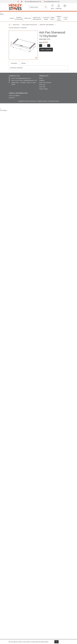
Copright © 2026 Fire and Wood (27, 101)
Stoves (12, 18)
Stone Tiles (66, 18)
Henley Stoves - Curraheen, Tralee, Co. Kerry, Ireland (22, 83)
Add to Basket (46, 50)
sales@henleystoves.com (52, 2)
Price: (41, 42)
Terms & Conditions (14, 96)
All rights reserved (42, 101)
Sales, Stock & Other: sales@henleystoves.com (23, 80)
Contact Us (12, 98)
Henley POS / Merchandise (37, 18)
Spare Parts (52, 18)
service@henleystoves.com (33, 2)
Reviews (24, 63)
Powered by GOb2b (54, 101)
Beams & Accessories (19, 18)
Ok (56, 642)
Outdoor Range (46, 18)
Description (14, 63)
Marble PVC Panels (59, 18)
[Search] (46, 7)
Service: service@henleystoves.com (20, 78)
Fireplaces (28, 18)
